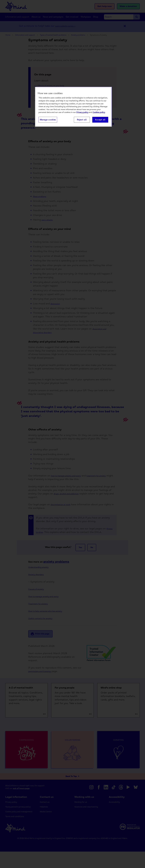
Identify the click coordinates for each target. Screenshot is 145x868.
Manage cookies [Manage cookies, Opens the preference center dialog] (48, 120)
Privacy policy (82, 113)
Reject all (82, 120)
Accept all (100, 120)
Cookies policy (99, 113)
